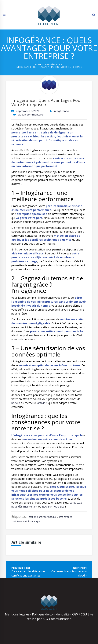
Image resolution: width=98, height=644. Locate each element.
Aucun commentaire (31, 115)
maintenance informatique (26, 521)
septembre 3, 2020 (28, 111)
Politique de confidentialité (51, 614)
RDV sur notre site (53, 506)
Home (38, 65)
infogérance (66, 517)
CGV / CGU (80, 614)
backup (16, 403)
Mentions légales (17, 614)
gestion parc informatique (42, 517)
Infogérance (52, 65)
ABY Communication (57, 619)
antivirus (42, 403)
